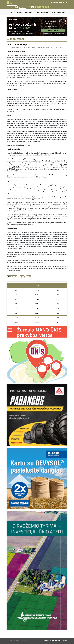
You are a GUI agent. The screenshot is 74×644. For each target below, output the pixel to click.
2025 (37, 290)
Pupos (29, 277)
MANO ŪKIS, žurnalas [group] (16, 12)
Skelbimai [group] (28, 12)
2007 (37, 318)
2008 (17, 318)
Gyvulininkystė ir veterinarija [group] (60, 12)
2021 (57, 295)
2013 (37, 309)
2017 (17, 304)
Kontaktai (65, 641)
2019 (37, 299)
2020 (17, 299)
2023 (17, 295)
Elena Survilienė (12, 277)
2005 (17, 322)
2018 (57, 299)
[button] (7, 12)
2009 (57, 313)
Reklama (58, 641)
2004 (37, 322)
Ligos (22, 277)
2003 (57, 322)
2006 (57, 318)
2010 (37, 313)
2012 (57, 309)
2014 (17, 309)
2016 (37, 304)
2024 (57, 290)
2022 (37, 295)
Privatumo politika (49, 641)
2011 (17, 313)
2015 (57, 304)
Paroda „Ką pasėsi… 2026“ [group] (41, 12)
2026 (17, 290)
